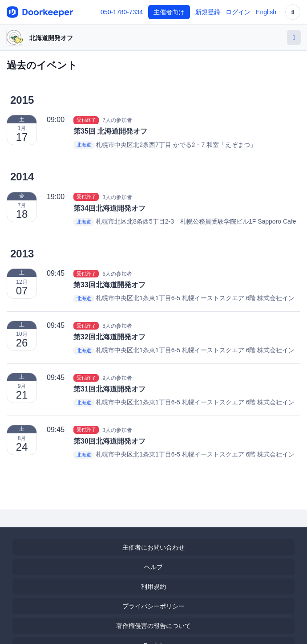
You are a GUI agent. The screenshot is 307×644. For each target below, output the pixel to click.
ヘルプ (153, 567)
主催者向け (169, 12)
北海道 (84, 145)
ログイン (238, 12)
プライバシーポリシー (153, 606)
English (266, 12)
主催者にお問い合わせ (153, 547)
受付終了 (86, 120)
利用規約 (153, 587)
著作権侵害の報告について (153, 626)
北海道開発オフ (51, 38)
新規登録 (208, 12)
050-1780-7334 (122, 12)
